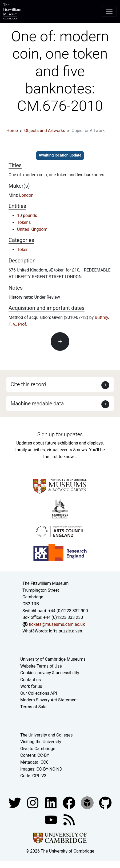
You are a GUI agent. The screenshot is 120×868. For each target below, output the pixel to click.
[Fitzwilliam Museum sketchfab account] (88, 802)
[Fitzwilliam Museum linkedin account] (70, 802)
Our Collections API (39, 693)
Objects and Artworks (45, 131)
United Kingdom (32, 229)
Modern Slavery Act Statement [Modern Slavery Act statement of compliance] (49, 700)
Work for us (31, 686)
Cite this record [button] (28, 384)
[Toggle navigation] (109, 11)
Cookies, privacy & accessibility (50, 673)
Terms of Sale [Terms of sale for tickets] (33, 707)
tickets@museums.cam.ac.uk (57, 624)
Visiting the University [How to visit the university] (41, 742)
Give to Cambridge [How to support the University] (38, 749)
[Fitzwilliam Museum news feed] (69, 819)
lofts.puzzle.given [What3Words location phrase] (65, 631)
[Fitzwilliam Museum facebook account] (51, 802)
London (26, 195)
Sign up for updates (60, 434)
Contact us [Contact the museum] (31, 680)
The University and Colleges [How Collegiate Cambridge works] (46, 735)
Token (23, 250)
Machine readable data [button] (37, 404)
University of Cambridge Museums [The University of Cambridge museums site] (53, 659)
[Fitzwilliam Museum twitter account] (15, 802)
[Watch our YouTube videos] (51, 819)
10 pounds (27, 215)
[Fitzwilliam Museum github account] (105, 802)
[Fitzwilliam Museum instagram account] (33, 802)
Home (12, 131)
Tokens (24, 222)
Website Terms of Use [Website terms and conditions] (41, 666)
